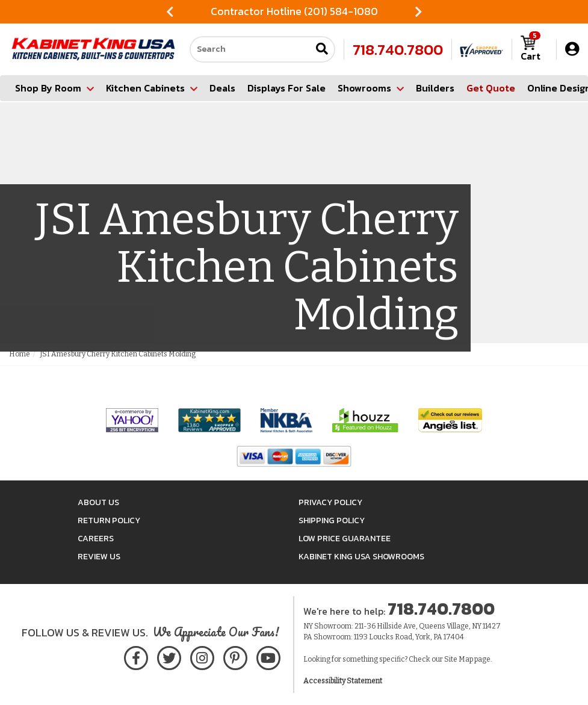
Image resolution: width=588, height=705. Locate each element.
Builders (435, 88)
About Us (98, 502)
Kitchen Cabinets (152, 88)
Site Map (459, 659)
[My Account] (572, 49)
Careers (96, 539)
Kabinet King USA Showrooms (361, 557)
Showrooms (371, 88)
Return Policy (109, 520)
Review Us (99, 557)
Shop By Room (54, 88)
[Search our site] (250, 49)
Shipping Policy (332, 520)
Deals (222, 88)
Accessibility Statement (343, 681)
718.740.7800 (398, 49)
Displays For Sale (286, 88)
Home (20, 354)
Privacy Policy (330, 502)
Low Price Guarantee (345, 539)
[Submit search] (322, 50)
